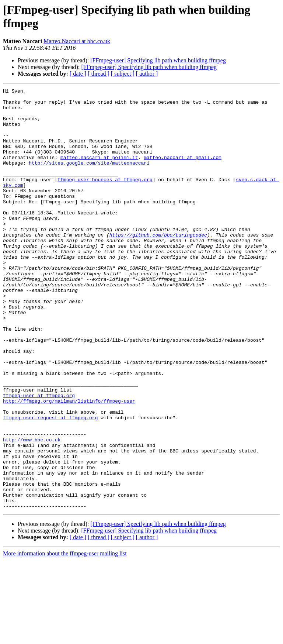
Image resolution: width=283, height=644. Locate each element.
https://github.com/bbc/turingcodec (158, 265)
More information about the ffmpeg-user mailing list (65, 638)
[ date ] (78, 74)
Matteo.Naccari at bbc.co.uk (77, 41)
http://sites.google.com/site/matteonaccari (89, 178)
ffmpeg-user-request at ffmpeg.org (50, 484)
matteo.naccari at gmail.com (183, 172)
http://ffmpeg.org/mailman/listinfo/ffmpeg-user (69, 464)
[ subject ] (123, 74)
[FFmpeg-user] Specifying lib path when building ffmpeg (158, 60)
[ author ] (147, 74)
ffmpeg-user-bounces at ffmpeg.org (105, 198)
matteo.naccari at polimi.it (99, 172)
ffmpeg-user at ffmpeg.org (39, 457)
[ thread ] (99, 74)
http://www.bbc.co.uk (32, 510)
